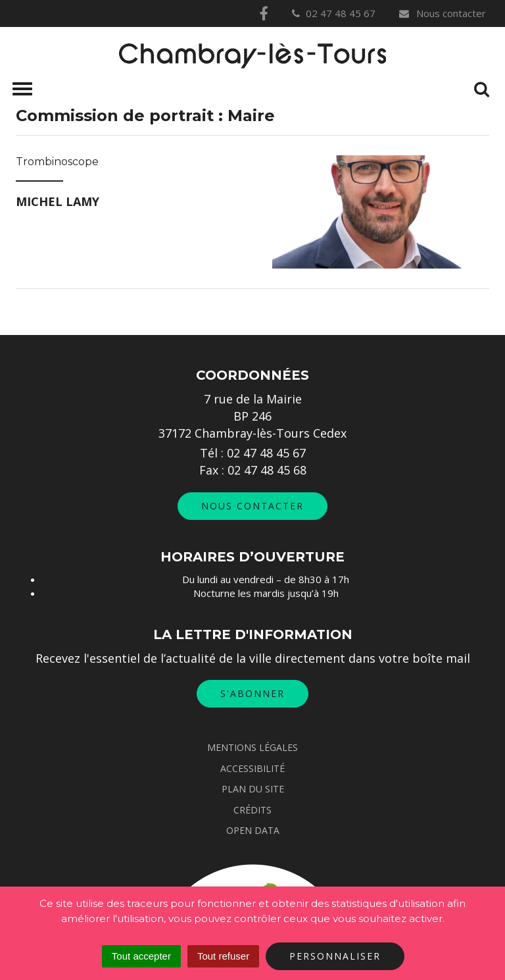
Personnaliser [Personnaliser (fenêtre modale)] (335, 956)
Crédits (252, 810)
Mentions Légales (252, 747)
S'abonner (252, 693)
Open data (253, 830)
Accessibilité (252, 768)
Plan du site (253, 789)
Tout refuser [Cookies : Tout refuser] (223, 956)
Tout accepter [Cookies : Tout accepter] (141, 956)
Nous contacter (442, 13)
